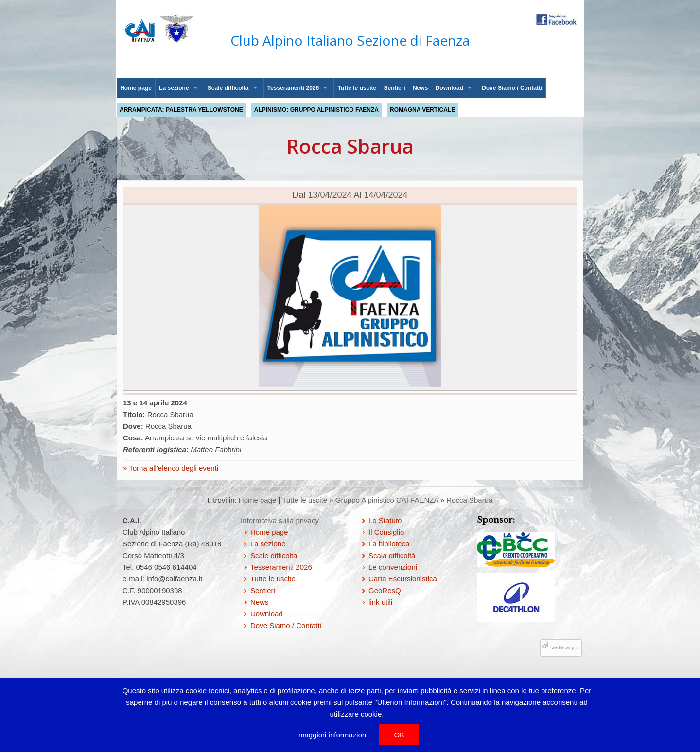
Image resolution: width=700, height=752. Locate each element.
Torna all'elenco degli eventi (173, 468)
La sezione (174, 88)
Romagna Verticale (422, 110)
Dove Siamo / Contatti (512, 88)
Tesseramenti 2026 (293, 88)
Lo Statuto (385, 520)
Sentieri (395, 88)
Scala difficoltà (392, 555)
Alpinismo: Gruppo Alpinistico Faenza (316, 110)
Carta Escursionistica (403, 579)
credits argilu (564, 648)
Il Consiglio (386, 532)
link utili (380, 602)
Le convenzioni (393, 567)
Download (449, 88)
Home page (136, 88)
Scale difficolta (228, 88)
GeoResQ (385, 590)
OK (399, 735)
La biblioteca (389, 544)
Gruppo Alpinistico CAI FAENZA (387, 500)
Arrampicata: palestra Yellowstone (181, 110)
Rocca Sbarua (469, 500)
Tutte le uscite (357, 88)
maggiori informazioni (333, 735)
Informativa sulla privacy (280, 520)
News (420, 88)
